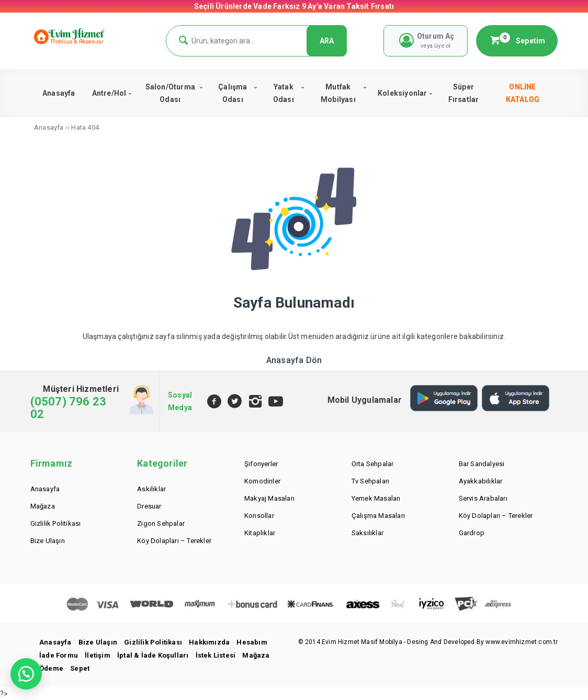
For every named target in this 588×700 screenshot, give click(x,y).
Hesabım (252, 642)
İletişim (98, 655)
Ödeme (51, 668)
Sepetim (517, 40)
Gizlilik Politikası (153, 642)
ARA (327, 41)
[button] (26, 674)
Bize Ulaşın (98, 642)
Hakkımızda (209, 642)
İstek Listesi (216, 655)
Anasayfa (55, 642)
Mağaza (256, 655)
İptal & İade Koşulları (153, 655)
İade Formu (59, 655)
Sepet (80, 668)
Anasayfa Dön (294, 360)
